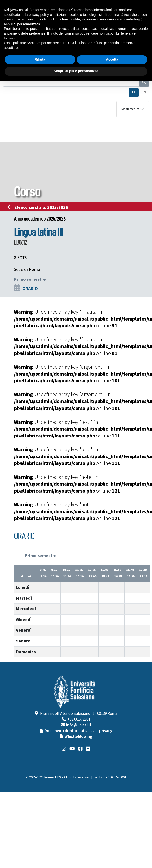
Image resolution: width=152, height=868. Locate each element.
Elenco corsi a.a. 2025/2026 (39, 207)
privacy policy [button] (39, 15)
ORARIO (30, 289)
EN (144, 92)
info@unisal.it (79, 725)
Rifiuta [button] (40, 59)
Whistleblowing (78, 737)
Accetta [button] (112, 59)
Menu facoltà (130, 109)
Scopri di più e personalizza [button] (76, 71)
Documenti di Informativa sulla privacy (78, 731)
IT (134, 92)
